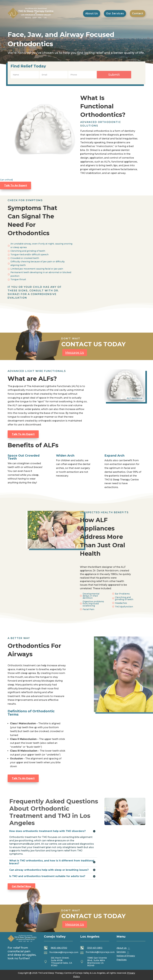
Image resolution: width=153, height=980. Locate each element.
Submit (114, 75)
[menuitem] (138, 13)
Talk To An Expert (16, 185)
